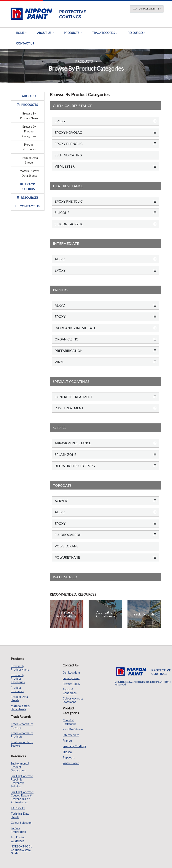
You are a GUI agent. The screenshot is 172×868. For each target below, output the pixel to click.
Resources (136, 33)
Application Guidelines (18, 839)
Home (20, 33)
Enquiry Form (71, 678)
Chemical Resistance (69, 722)
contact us (28, 206)
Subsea (67, 752)
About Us (44, 33)
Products (72, 33)
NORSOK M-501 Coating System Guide (21, 850)
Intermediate (71, 735)
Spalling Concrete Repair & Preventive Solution (22, 781)
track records (28, 187)
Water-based (71, 763)
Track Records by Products (22, 735)
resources (28, 198)
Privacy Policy (71, 684)
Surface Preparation (18, 830)
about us (28, 96)
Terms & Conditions (70, 691)
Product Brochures (29, 147)
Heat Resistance (73, 729)
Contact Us (25, 43)
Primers (68, 741)
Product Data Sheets (29, 160)
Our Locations (72, 672)
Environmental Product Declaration (20, 767)
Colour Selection (21, 823)
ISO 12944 (18, 808)
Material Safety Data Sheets (29, 173)
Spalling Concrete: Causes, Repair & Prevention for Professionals (22, 797)
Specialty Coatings (74, 746)
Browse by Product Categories (29, 131)
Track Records (104, 33)
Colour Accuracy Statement (73, 700)
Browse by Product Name (29, 116)
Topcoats (69, 757)
